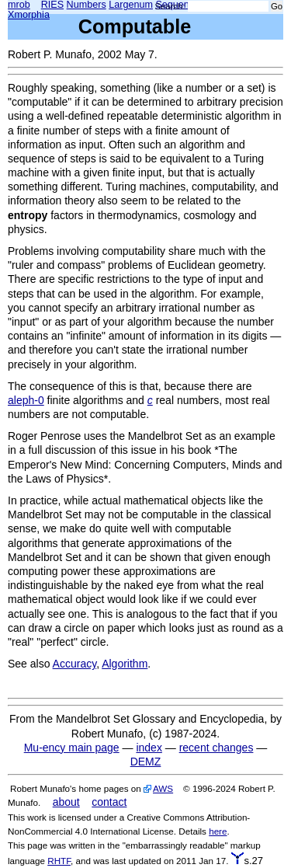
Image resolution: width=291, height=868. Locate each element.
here (218, 831)
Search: (170, 6)
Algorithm (125, 664)
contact (109, 802)
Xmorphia (29, 15)
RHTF (59, 861)
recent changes (217, 748)
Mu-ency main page (72, 748)
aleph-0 (26, 400)
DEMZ (146, 762)
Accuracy (75, 664)
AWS (163, 788)
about (66, 802)
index (149, 748)
